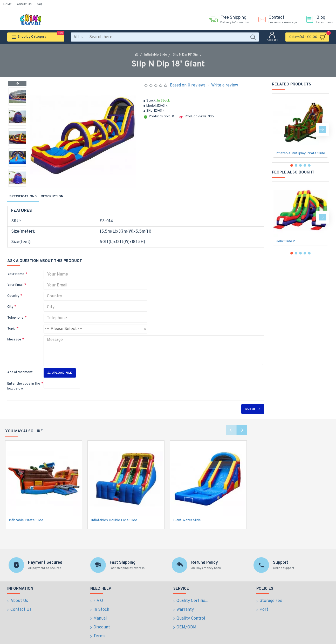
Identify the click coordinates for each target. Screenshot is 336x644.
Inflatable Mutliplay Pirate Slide (300, 153)
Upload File (60, 363)
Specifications (23, 197)
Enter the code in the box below (24, 377)
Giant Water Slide (187, 511)
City (10, 301)
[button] (17, 185)
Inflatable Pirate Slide (26, 511)
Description (52, 197)
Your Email (15, 279)
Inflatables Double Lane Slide (114, 511)
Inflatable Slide (156, 55)
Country (13, 290)
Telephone (15, 312)
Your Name (16, 268)
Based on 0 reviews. (188, 85)
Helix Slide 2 (285, 241)
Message (14, 333)
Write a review (225, 85)
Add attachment (20, 363)
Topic (11, 323)
